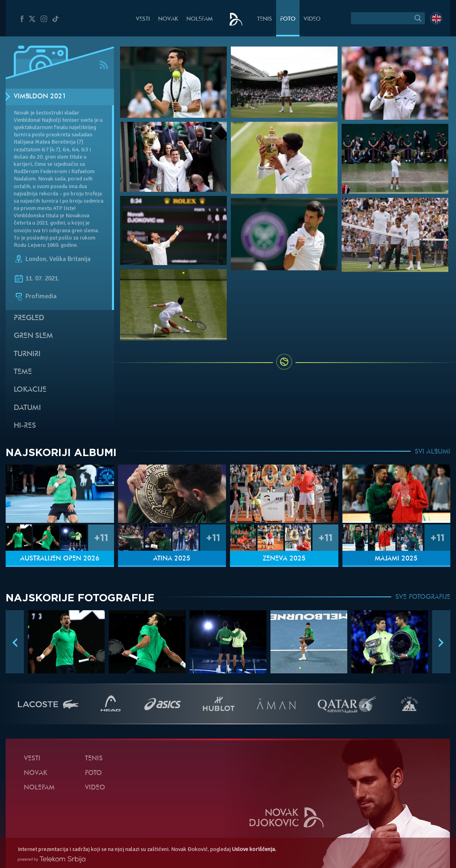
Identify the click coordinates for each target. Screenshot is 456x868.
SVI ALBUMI (433, 452)
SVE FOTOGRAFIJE (423, 597)
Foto (288, 19)
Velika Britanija (70, 259)
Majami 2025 (396, 559)
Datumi (27, 408)
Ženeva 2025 (284, 559)
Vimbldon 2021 (40, 97)
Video (312, 19)
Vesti (143, 19)
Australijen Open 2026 (60, 559)
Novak (168, 19)
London (36, 259)
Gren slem (33, 336)
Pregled (29, 318)
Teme (23, 372)
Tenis (265, 19)
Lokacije (30, 390)
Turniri (27, 354)
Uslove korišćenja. (254, 849)
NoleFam (199, 19)
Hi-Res (25, 426)
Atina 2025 (172, 559)
